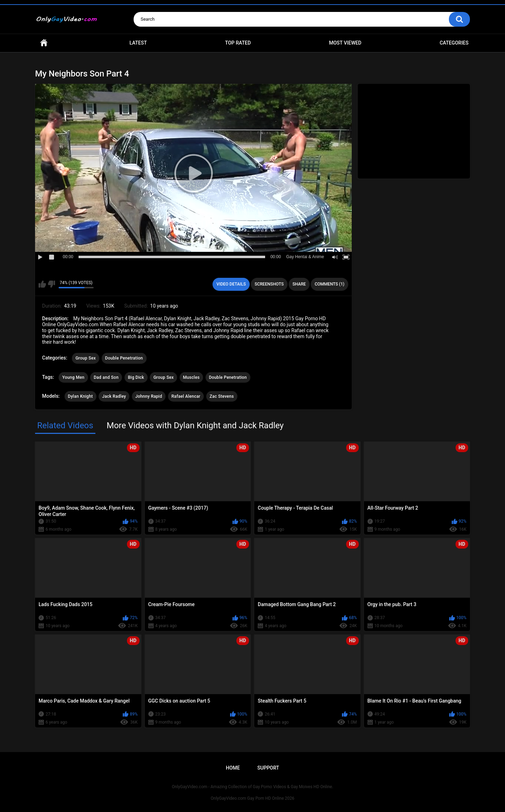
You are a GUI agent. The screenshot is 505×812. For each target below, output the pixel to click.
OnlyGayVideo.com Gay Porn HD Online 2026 (252, 798)
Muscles (191, 377)
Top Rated (238, 43)
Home (44, 43)
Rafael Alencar (186, 396)
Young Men (73, 377)
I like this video (42, 284)
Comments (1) (329, 284)
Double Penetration (124, 358)
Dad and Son (106, 377)
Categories (454, 43)
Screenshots (269, 284)
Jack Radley (114, 396)
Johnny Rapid (149, 396)
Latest (138, 43)
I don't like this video (51, 284)
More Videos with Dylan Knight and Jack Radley (195, 425)
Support (268, 768)
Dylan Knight (80, 396)
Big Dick (136, 377)
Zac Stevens (222, 396)
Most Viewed (345, 43)
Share (299, 284)
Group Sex (86, 358)
